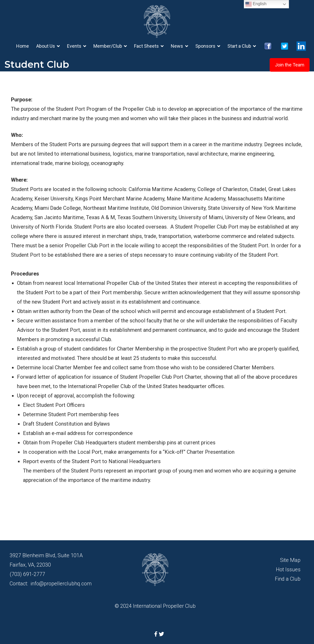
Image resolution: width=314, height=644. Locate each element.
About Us (46, 46)
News (177, 46)
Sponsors (205, 46)
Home (23, 46)
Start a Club (239, 46)
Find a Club (288, 579)
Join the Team (290, 65)
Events (74, 46)
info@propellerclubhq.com (61, 584)
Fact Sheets (146, 46)
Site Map (290, 560)
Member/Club (108, 46)
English (256, 4)
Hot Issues (288, 569)
